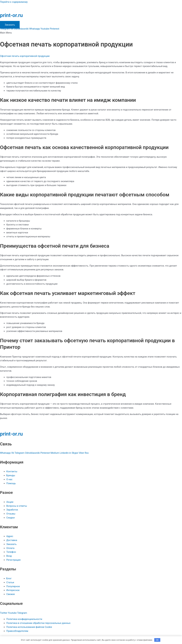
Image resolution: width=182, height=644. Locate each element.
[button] (91, 33)
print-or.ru (11, 15)
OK (157, 640)
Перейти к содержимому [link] (14, 2)
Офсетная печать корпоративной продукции (25, 56)
